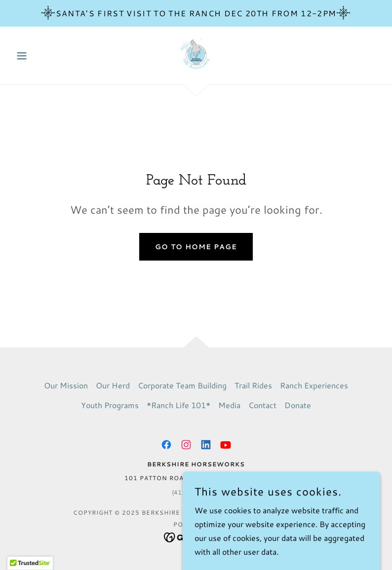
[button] (39, 56)
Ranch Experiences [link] (314, 385)
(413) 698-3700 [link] (196, 492)
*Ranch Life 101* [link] (178, 405)
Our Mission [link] (66, 385)
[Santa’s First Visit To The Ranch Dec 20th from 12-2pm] (196, 13)
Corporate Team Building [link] (182, 385)
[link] (196, 54)
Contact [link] (262, 405)
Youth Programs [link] (110, 405)
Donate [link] (298, 405)
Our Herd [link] (113, 385)
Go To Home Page (196, 247)
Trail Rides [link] (253, 385)
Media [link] (229, 405)
